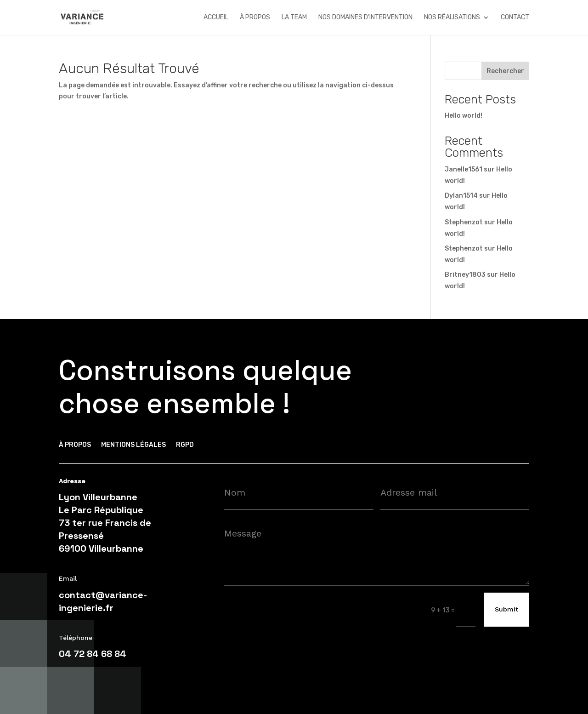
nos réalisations (452, 18)
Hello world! (464, 116)
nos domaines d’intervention (365, 18)
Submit (506, 609)
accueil (216, 18)
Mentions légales (133, 445)
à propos (255, 18)
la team (294, 18)
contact (515, 18)
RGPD (185, 445)
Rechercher (505, 71)
